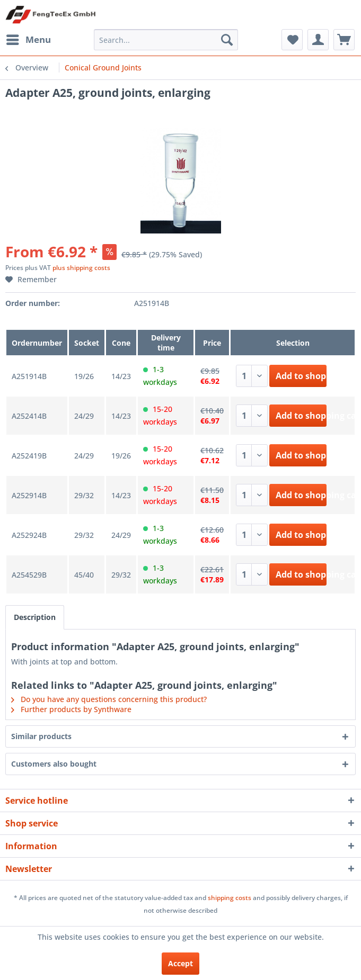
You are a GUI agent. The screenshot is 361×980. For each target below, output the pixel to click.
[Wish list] (292, 40)
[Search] (227, 40)
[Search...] (166, 40)
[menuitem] (28, 40)
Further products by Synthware (71, 709)
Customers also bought (54, 764)
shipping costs (230, 898)
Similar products (41, 736)
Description (35, 617)
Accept (180, 963)
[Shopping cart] (344, 40)
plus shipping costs (81, 268)
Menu (29, 38)
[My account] (318, 40)
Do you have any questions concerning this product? (109, 699)
